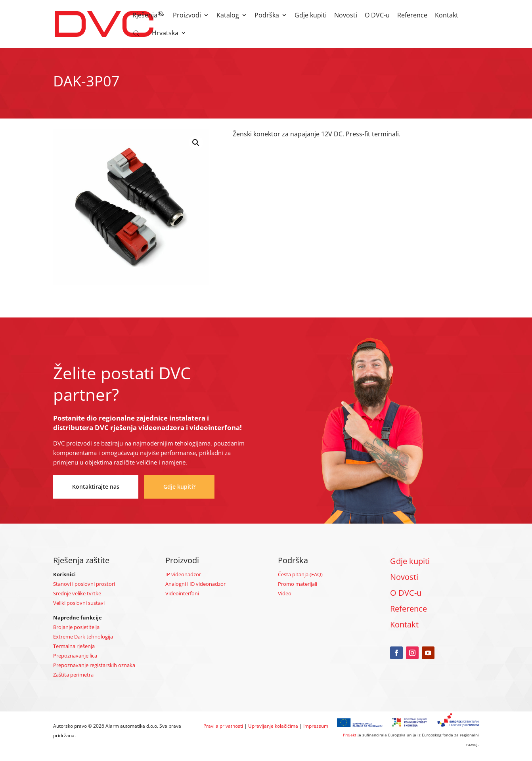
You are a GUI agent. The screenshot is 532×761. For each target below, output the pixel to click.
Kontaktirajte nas (96, 487)
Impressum (316, 726)
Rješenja (145, 16)
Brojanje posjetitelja (76, 627)
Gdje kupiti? (179, 487)
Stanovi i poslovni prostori (84, 584)
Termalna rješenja (74, 646)
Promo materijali (298, 584)
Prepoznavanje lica (75, 656)
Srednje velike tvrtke (77, 593)
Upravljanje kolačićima (273, 726)
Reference (412, 16)
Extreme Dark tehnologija (83, 637)
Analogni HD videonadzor (195, 584)
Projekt (350, 735)
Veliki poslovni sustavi (79, 603)
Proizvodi (187, 16)
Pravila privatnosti (223, 726)
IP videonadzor (183, 574)
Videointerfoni (182, 593)
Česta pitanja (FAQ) (300, 574)
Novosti (346, 16)
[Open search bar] (136, 33)
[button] (196, 143)
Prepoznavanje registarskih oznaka (94, 665)
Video (285, 593)
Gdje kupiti (311, 16)
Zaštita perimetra (73, 675)
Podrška (267, 16)
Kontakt (447, 16)
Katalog (228, 16)
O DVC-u (377, 16)
